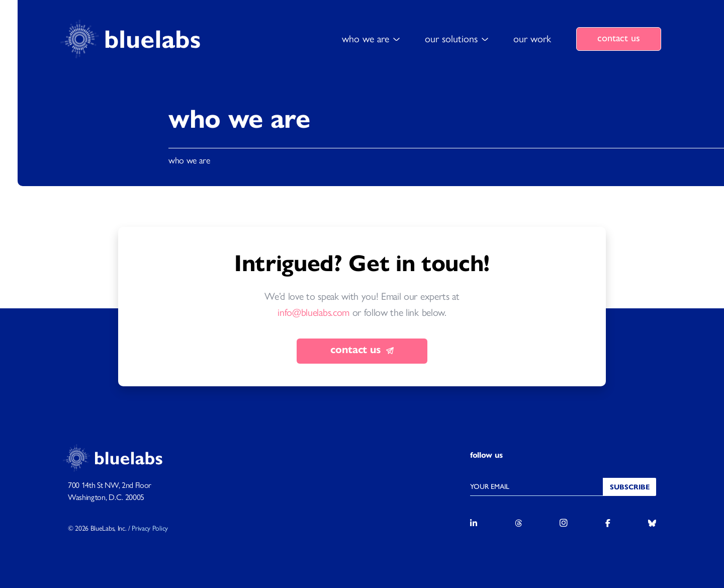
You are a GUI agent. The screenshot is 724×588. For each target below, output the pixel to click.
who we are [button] (366, 39)
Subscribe (630, 487)
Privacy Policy (150, 528)
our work (532, 39)
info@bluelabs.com (313, 313)
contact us (619, 38)
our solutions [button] (451, 39)
